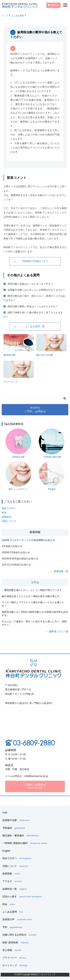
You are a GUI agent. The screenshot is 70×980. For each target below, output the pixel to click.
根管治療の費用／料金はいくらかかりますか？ (33, 306)
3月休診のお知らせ (12, 546)
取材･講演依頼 (15, 942)
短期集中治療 (18, 443)
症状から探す (22, 896)
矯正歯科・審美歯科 (21, 835)
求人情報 (12, 950)
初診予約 (53, 5)
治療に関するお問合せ (19, 935)
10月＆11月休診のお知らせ (16, 565)
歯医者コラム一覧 (59, 631)
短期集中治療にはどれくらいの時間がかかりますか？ (36, 290)
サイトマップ (15, 965)
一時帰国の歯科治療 (52, 443)
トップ (5, 16)
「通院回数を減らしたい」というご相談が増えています (32, 590)
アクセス (12, 881)
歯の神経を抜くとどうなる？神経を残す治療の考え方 (31, 596)
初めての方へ (9, 508)
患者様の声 (17, 919)
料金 (4, 513)
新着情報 (11, 874)
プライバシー (14, 958)
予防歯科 (52, 476)
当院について (9, 521)
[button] (65, 398)
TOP (5, 813)
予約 (12, 927)
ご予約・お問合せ (35, 410)
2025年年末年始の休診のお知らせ (20, 559)
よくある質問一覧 (35, 326)
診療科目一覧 (14, 889)
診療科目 (7, 517)
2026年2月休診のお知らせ (16, 552)
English (6, 851)
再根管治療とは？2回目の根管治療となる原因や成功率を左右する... (35, 614)
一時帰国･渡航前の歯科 (25, 843)
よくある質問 (17, 16)
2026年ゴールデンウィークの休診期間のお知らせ (28, 540)
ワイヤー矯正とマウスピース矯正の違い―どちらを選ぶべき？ (33, 604)
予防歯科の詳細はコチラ (35, 261)
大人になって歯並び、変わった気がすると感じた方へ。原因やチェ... (34, 623)
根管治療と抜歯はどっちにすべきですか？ (30, 284)
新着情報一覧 (61, 571)
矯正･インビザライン (18, 476)
